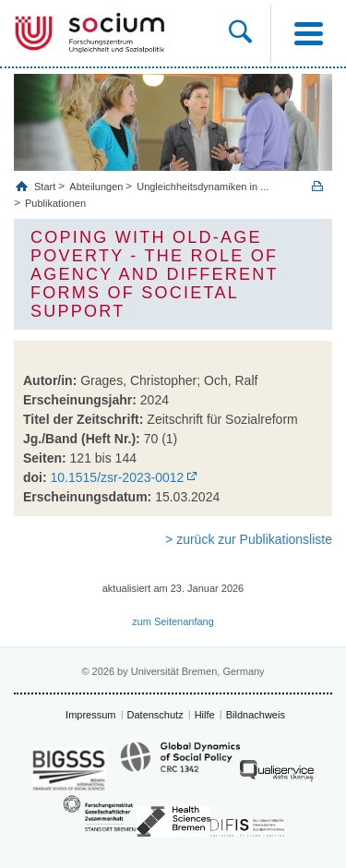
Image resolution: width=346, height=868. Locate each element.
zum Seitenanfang (173, 621)
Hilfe (205, 715)
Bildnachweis (256, 715)
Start (46, 187)
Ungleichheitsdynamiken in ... (203, 187)
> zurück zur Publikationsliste (249, 539)
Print (317, 186)
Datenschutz (155, 715)
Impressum (90, 715)
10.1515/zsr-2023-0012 (118, 477)
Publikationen (55, 203)
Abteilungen (96, 187)
